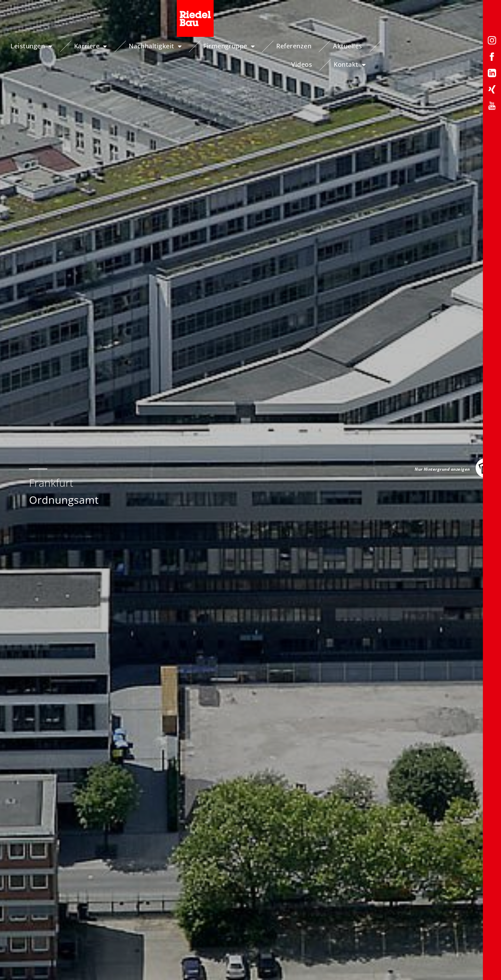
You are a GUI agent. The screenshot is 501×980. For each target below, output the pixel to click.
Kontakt (452, 46)
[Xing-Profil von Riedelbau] (492, 91)
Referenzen (304, 46)
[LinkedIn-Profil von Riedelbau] (492, 74)
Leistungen (41, 46)
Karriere (101, 46)
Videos (404, 46)
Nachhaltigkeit (165, 46)
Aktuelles (357, 46)
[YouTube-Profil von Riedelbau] (492, 107)
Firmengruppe (239, 46)
